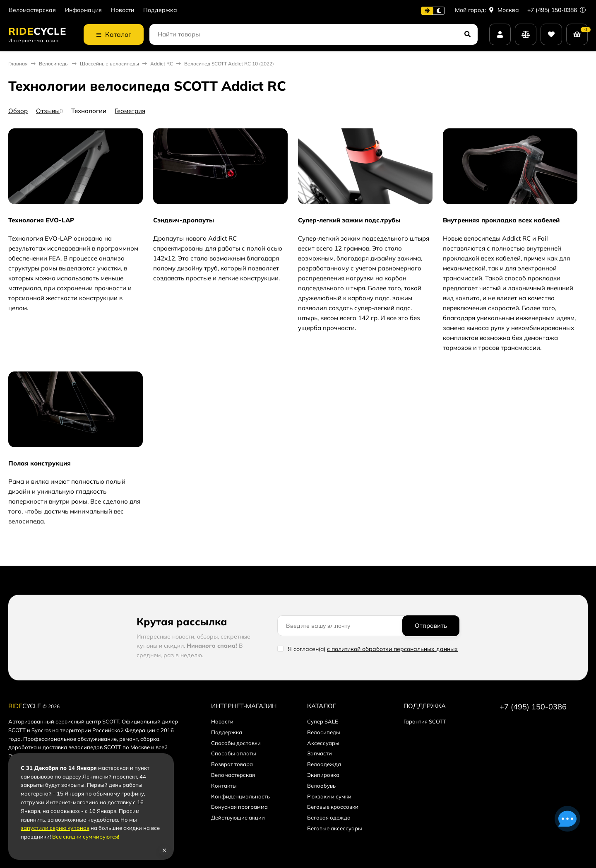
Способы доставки (236, 743)
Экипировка (323, 775)
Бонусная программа (239, 807)
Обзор (18, 111)
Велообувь (321, 786)
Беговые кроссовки (333, 807)
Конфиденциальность (240, 796)
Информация (83, 10)
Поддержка (160, 10)
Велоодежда (324, 764)
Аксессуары (323, 743)
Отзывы (48, 111)
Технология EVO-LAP (41, 220)
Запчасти (320, 753)
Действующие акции (238, 817)
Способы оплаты (234, 753)
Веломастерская (32, 10)
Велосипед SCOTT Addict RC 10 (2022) (229, 64)
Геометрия (130, 111)
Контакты (224, 786)
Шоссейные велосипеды (109, 64)
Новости (123, 10)
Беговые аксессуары (335, 828)
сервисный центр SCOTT (87, 721)
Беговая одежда (329, 817)
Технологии (89, 111)
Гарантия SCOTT (425, 721)
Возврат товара (232, 764)
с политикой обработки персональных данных (392, 649)
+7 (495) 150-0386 (556, 10)
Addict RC (162, 64)
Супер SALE (323, 721)
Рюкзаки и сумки (329, 796)
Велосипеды (54, 64)
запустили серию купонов (55, 828)
